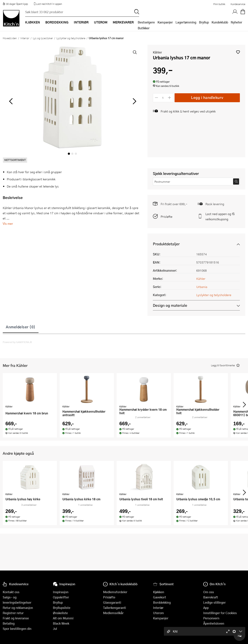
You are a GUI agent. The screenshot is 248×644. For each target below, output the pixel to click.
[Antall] (163, 98)
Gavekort (160, 597)
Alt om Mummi (63, 618)
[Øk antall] (169, 98)
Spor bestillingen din (17, 629)
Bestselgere (146, 22)
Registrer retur (13, 613)
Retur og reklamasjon (18, 608)
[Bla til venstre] (11, 101)
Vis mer (8, 223)
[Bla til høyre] (134, 101)
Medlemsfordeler (115, 592)
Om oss (209, 592)
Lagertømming (186, 22)
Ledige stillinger (214, 602)
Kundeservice (238, 4)
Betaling (9, 623)
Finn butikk (219, 4)
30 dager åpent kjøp (15, 4)
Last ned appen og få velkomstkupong (220, 216)
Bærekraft (211, 597)
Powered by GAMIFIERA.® (17, 342)
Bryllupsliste (62, 608)
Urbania (202, 287)
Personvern (211, 618)
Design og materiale (170, 305)
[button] (238, 52)
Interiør (25, 38)
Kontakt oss (11, 592)
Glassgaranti (112, 602)
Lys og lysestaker (43, 38)
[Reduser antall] (157, 98)
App (206, 608)
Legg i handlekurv (207, 97)
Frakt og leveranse (16, 618)
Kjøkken (159, 592)
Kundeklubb (220, 22)
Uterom (158, 613)
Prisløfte (167, 217)
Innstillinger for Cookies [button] (220, 613)
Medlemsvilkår (113, 613)
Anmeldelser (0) (21, 327)
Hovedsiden (10, 38)
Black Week (61, 623)
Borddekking (162, 602)
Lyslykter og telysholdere (71, 38)
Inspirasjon (61, 592)
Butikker (144, 28)
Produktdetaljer (166, 244)
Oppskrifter (61, 597)
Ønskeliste (60, 613)
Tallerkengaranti (115, 608)
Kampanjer (165, 22)
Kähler (157, 52)
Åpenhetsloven (214, 623)
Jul (55, 629)
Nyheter (236, 22)
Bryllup (204, 22)
